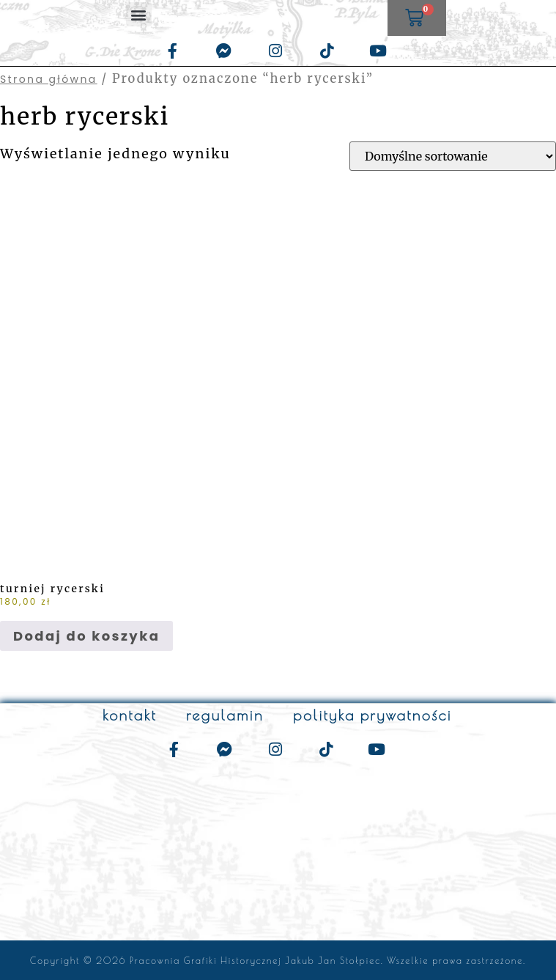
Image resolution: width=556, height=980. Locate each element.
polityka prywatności (372, 715)
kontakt (130, 715)
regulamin (225, 715)
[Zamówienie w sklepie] (453, 156)
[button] (139, 14)
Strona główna (49, 79)
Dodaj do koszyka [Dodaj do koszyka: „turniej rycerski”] (86, 636)
